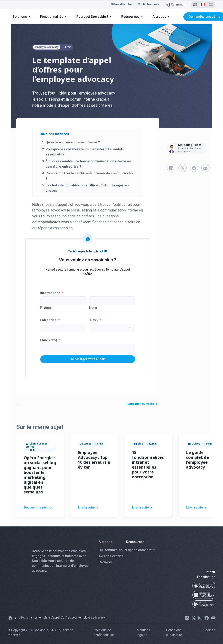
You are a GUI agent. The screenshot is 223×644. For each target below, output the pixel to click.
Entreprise (50, 320)
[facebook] (207, 620)
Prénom (47, 308)
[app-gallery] (204, 597)
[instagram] (200, 620)
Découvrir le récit (40, 510)
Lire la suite (90, 510)
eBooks (24, 620)
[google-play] (204, 606)
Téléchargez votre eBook (88, 359)
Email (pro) (50, 340)
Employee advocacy (47, 47)
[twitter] (194, 620)
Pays (96, 320)
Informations (52, 293)
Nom (93, 308)
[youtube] (213, 620)
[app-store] (204, 588)
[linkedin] (187, 620)
